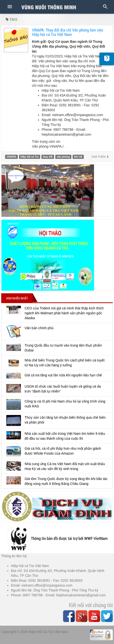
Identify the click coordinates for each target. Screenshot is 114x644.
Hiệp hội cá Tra (29, 157)
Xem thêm (100, 157)
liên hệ (78, 157)
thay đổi (48, 157)
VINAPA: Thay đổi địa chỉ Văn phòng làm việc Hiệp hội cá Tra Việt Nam (68, 32)
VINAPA (11, 157)
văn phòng (63, 157)
